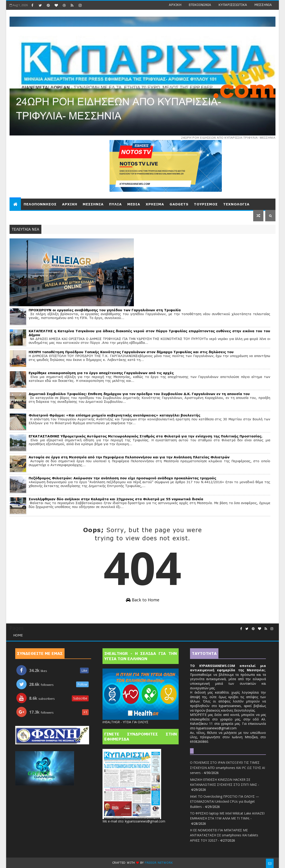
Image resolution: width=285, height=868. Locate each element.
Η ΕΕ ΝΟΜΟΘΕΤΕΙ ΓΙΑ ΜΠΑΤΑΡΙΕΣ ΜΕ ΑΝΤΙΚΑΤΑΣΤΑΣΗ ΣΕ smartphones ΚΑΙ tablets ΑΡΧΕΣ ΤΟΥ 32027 (224, 835)
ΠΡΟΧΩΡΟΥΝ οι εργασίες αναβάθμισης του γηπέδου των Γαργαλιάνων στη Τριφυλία (105, 310)
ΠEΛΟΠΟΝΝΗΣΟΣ (40, 204)
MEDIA (134, 204)
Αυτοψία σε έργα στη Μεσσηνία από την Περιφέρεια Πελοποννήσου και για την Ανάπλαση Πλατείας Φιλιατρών (129, 457)
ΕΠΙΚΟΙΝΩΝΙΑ (200, 5)
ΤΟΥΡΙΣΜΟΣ (206, 204)
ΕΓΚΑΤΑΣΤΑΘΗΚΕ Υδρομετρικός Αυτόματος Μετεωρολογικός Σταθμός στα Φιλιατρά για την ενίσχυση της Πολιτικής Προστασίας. (146, 436)
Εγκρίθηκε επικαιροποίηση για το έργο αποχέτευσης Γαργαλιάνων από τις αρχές (101, 373)
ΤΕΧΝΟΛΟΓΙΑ (236, 204)
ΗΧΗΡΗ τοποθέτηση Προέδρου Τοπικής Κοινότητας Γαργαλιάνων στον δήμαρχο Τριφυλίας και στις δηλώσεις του (131, 352)
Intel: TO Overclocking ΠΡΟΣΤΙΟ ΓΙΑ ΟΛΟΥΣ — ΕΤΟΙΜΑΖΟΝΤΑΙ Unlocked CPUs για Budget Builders (225, 802)
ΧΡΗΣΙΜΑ (155, 204)
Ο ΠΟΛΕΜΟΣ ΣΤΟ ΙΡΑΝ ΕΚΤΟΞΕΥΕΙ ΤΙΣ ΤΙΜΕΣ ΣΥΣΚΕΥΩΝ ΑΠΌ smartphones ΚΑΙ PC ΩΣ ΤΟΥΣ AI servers (227, 768)
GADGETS (179, 204)
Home (18, 635)
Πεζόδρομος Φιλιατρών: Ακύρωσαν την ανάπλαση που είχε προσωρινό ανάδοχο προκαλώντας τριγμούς (122, 478)
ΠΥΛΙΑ (115, 204)
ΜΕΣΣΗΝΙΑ (263, 5)
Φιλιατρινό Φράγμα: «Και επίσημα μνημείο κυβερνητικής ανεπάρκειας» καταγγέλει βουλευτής (114, 415)
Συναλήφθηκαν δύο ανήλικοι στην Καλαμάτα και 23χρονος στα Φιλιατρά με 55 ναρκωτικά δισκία (116, 499)
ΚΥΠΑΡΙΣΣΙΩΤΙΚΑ (233, 5)
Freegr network (159, 863)
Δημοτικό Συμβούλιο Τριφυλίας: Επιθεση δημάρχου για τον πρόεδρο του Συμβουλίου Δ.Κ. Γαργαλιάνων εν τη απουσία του (139, 394)
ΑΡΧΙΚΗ (175, 5)
